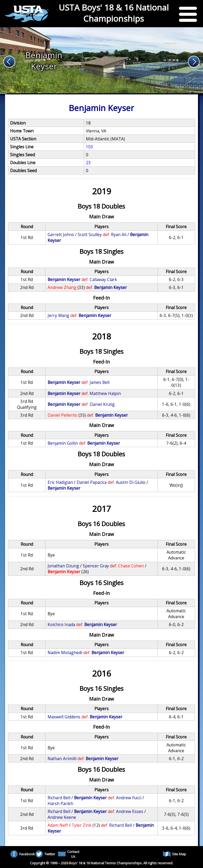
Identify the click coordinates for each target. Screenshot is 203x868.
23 (88, 163)
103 (89, 147)
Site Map (174, 854)
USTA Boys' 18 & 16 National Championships (114, 13)
